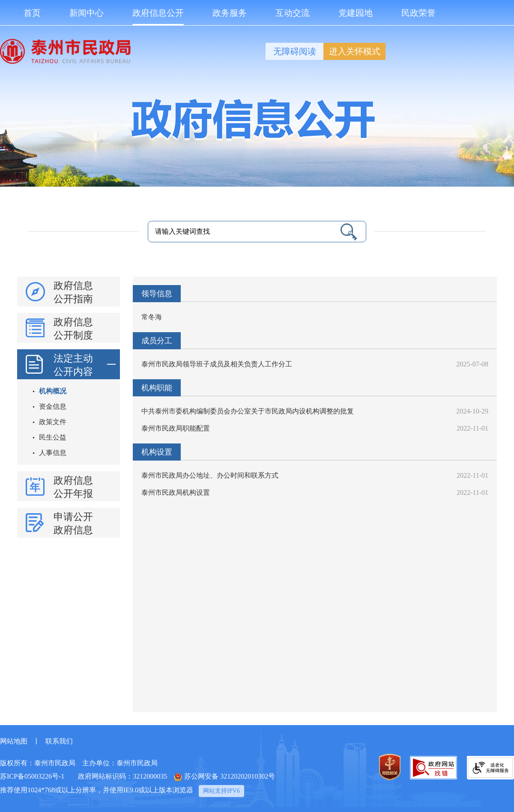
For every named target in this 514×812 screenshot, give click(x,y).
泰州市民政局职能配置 (176, 428)
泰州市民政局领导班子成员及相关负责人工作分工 (217, 364)
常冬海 (152, 317)
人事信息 (53, 453)
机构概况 (53, 391)
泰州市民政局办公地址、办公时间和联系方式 (210, 475)
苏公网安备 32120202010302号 (224, 777)
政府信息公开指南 (73, 292)
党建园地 (356, 13)
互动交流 (293, 13)
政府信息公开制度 (73, 329)
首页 (32, 13)
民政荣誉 (418, 13)
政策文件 (53, 422)
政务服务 (230, 13)
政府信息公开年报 (73, 487)
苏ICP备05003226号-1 (32, 776)
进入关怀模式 (355, 51)
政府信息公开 (158, 17)
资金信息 (53, 406)
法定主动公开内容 (85, 364)
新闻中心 (87, 13)
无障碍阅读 (295, 51)
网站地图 (14, 741)
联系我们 (59, 741)
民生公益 (53, 437)
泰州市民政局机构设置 (176, 492)
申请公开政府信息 (73, 523)
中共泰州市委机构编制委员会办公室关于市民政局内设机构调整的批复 (248, 411)
